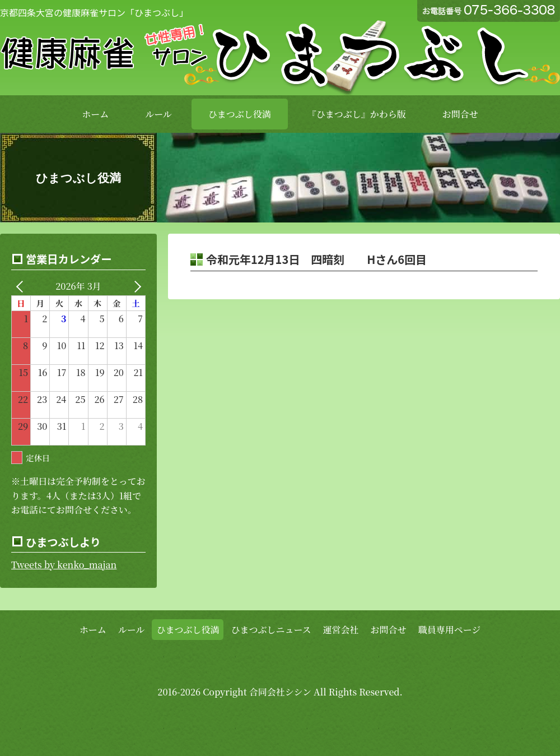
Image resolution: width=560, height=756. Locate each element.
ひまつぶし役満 (240, 114)
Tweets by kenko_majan (64, 565)
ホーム (95, 114)
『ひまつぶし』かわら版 (357, 114)
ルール (158, 114)
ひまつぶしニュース (271, 630)
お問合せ (460, 114)
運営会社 (341, 630)
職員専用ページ (450, 630)
